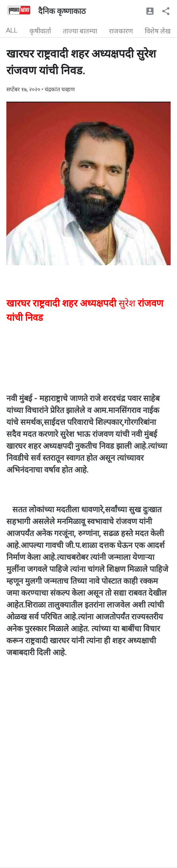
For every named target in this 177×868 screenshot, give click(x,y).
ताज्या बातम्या (80, 31)
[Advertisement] (88, 779)
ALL (12, 30)
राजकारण (121, 31)
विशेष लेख (158, 31)
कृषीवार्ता (40, 31)
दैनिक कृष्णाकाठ (62, 11)
